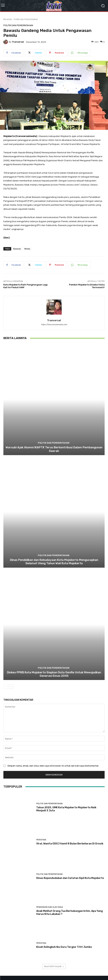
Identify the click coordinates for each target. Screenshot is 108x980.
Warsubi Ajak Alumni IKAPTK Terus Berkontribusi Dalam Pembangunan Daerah (54, 449)
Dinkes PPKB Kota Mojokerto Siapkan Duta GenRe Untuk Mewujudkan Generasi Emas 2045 (54, 674)
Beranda (8, 19)
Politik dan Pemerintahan (26, 19)
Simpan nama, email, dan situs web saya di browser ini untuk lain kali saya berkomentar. (53, 766)
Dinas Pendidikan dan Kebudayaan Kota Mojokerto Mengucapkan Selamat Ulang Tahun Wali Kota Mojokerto (54, 562)
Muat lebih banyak (54, 966)
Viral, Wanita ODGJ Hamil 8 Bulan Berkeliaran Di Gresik (70, 844)
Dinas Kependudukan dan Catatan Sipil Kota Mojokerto (70, 878)
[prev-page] (6, 687)
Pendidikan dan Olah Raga (50, 907)
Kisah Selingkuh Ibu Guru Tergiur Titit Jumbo (64, 947)
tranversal (18, 42)
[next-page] (11, 687)
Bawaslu (17, 249)
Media (27, 249)
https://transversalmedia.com (54, 325)
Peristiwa (41, 840)
